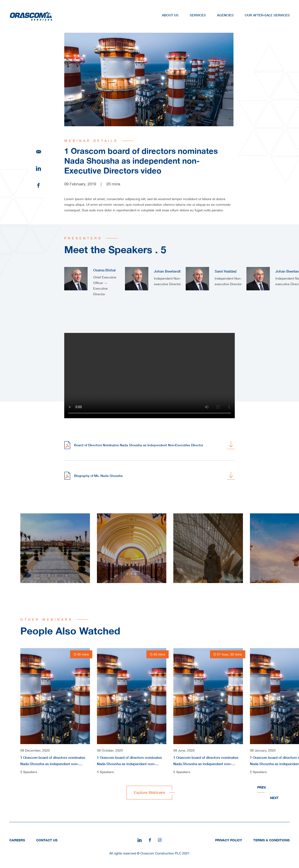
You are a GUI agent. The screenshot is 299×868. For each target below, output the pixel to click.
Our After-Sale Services (267, 15)
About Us (170, 15)
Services (198, 15)
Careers (17, 840)
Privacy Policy (229, 840)
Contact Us (47, 840)
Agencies (225, 15)
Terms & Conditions (271, 840)
